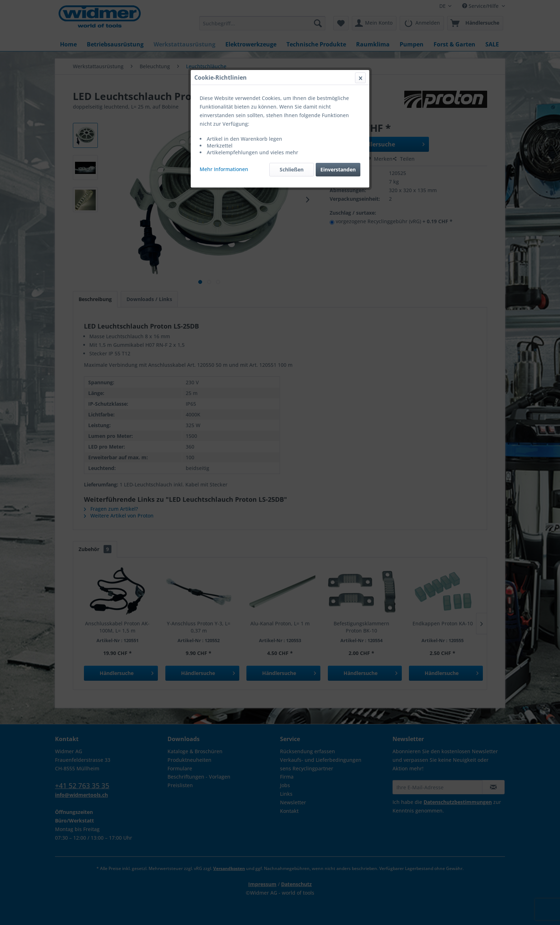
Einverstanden (338, 169)
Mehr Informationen (224, 169)
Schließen (292, 169)
